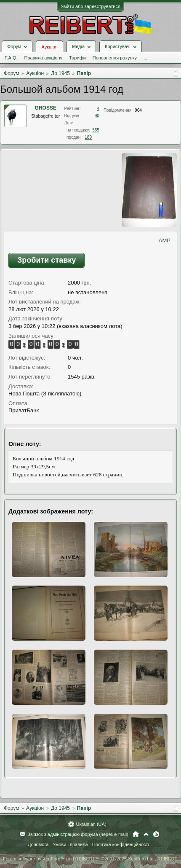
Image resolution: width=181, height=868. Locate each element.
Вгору (146, 834)
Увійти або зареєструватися (90, 6)
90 (97, 116)
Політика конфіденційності (121, 844)
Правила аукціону (43, 58)
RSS (156, 834)
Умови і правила (70, 844)
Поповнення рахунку (115, 58)
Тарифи (77, 58)
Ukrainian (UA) (91, 824)
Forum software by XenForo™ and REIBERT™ (90, 859)
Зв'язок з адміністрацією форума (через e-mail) (78, 834)
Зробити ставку (47, 260)
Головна (136, 834)
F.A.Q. (11, 58)
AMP (165, 241)
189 (88, 137)
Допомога (38, 844)
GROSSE (46, 108)
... (145, 58)
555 (96, 130)
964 (138, 110)
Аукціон (49, 47)
